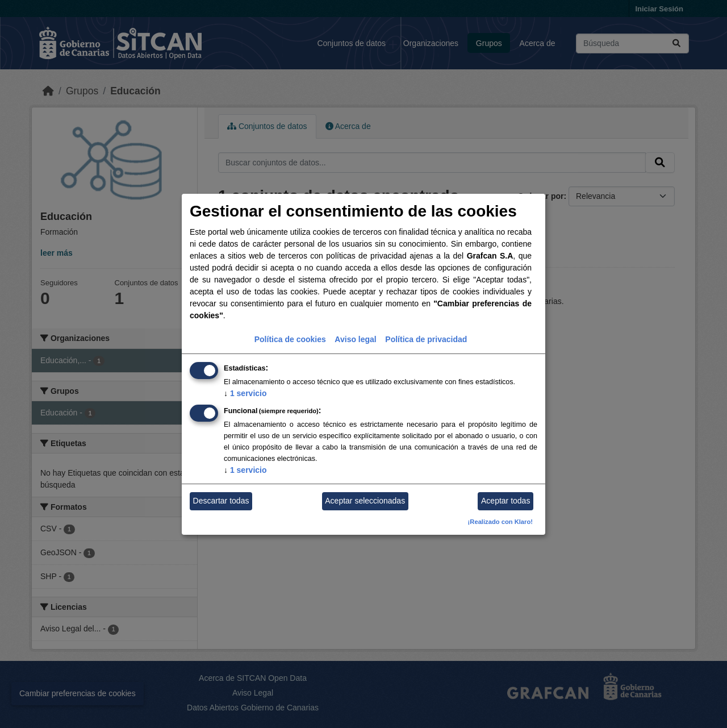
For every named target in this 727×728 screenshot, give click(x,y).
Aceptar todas (505, 501)
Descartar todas (221, 501)
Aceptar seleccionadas (365, 501)
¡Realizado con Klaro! (500, 522)
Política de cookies (290, 339)
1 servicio (245, 393)
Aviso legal (355, 339)
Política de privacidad (426, 339)
